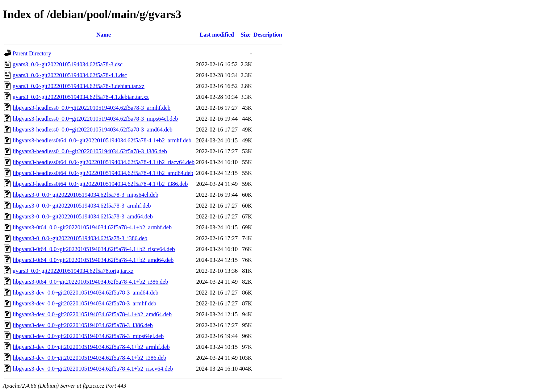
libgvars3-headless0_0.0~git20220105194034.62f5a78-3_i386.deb (90, 151)
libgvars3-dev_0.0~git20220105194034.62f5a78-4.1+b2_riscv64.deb (93, 369)
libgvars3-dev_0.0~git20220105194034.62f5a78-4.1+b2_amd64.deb (92, 314)
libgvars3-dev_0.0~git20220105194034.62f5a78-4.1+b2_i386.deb (89, 358)
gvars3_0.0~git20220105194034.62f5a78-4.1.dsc (70, 75)
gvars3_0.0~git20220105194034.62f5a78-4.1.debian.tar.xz (81, 97)
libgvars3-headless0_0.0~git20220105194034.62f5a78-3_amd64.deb (93, 130)
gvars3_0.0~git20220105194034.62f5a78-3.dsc (68, 64)
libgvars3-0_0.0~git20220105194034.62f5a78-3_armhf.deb (82, 206)
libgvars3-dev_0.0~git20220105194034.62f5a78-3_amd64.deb (85, 293)
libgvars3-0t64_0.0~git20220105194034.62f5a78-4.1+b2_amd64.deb (93, 260)
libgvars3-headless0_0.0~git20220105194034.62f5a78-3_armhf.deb (92, 108)
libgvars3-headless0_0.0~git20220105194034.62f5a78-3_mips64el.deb (95, 119)
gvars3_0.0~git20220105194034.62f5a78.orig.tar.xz (73, 271)
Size (246, 35)
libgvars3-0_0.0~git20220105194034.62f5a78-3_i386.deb (80, 238)
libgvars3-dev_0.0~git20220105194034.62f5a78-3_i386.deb (83, 325)
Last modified (217, 35)
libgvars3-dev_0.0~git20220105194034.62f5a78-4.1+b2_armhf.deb (91, 347)
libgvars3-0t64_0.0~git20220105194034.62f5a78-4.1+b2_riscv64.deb (94, 249)
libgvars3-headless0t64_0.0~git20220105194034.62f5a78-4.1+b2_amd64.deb (103, 173)
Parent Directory (32, 53)
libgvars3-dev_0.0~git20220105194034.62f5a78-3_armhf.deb (85, 303)
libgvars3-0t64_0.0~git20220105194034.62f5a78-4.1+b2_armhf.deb (92, 227)
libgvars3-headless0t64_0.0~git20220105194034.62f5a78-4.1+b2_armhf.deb (102, 140)
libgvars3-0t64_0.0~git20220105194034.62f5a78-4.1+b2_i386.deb (90, 282)
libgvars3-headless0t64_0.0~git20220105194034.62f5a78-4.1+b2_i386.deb (100, 184)
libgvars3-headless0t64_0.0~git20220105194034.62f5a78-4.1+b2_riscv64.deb (104, 162)
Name (104, 35)
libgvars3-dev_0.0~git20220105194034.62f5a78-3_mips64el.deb (88, 336)
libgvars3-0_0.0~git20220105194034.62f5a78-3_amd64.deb (83, 216)
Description (268, 35)
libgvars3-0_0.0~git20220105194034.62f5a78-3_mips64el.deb (85, 195)
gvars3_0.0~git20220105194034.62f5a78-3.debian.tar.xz (79, 86)
